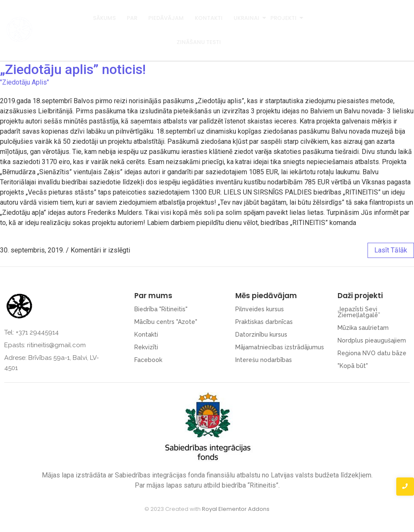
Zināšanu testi (199, 42)
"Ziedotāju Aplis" (25, 82)
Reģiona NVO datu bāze (372, 353)
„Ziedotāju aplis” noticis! (73, 69)
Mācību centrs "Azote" (166, 322)
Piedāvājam (166, 18)
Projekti (284, 18)
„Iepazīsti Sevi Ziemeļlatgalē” (359, 312)
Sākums (104, 18)
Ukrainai (247, 18)
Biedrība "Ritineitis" (161, 309)
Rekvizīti (146, 347)
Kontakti (209, 18)
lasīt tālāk (391, 250)
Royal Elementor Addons (236, 509)
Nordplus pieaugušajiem (372, 340)
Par (132, 18)
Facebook (148, 360)
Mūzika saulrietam (363, 328)
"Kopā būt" (353, 366)
